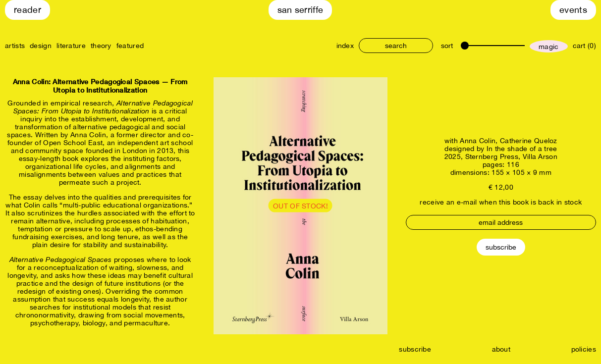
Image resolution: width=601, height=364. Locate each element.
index (345, 46)
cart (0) (584, 46)
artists (15, 46)
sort (447, 46)
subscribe (415, 349)
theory (101, 46)
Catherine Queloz (529, 141)
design (41, 46)
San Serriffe (300, 10)
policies (584, 349)
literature (71, 46)
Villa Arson (540, 156)
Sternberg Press (492, 156)
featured (130, 46)
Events (573, 10)
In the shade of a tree (522, 149)
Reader (27, 10)
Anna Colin (478, 141)
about (501, 349)
